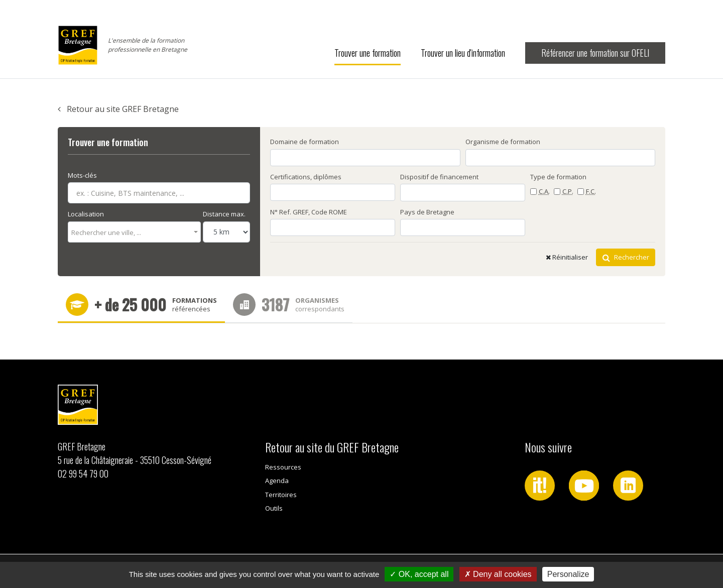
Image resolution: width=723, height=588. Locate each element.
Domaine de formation (305, 142)
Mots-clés (82, 175)
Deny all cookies (498, 574)
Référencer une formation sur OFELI (595, 53)
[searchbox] (488, 157)
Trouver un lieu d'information (463, 53)
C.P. (568, 191)
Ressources (283, 467)
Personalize (568, 574)
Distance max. (224, 214)
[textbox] (131, 233)
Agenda (277, 481)
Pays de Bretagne (427, 212)
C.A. (544, 191)
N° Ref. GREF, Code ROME (309, 212)
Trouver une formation (368, 53)
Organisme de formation (503, 142)
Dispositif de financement (439, 177)
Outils (274, 508)
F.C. (591, 191)
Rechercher (626, 257)
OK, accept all (419, 574)
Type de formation (558, 177)
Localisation (86, 214)
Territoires (281, 495)
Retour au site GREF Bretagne (118, 109)
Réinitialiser (567, 257)
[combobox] (134, 232)
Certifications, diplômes (306, 177)
